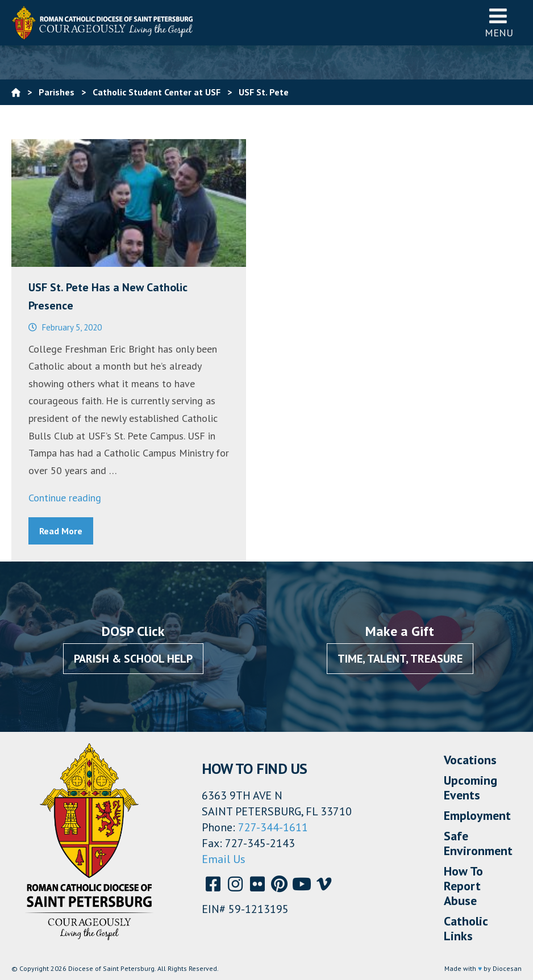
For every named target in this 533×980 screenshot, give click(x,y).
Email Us (224, 859)
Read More (61, 531)
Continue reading (65, 498)
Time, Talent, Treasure (400, 659)
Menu (499, 22)
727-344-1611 (273, 827)
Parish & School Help (133, 659)
